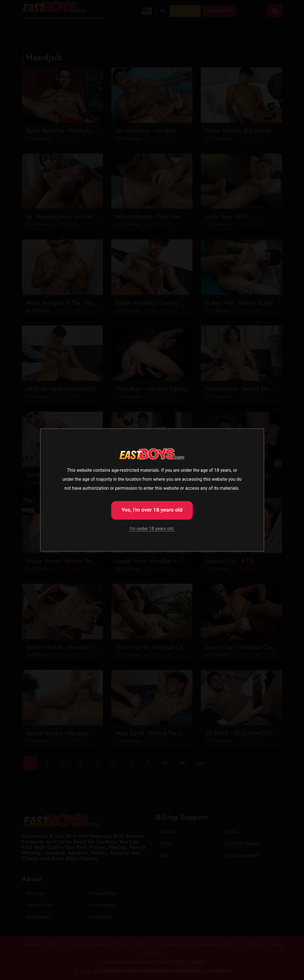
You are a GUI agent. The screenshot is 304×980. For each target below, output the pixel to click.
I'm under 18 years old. (152, 528)
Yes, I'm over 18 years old (152, 510)
